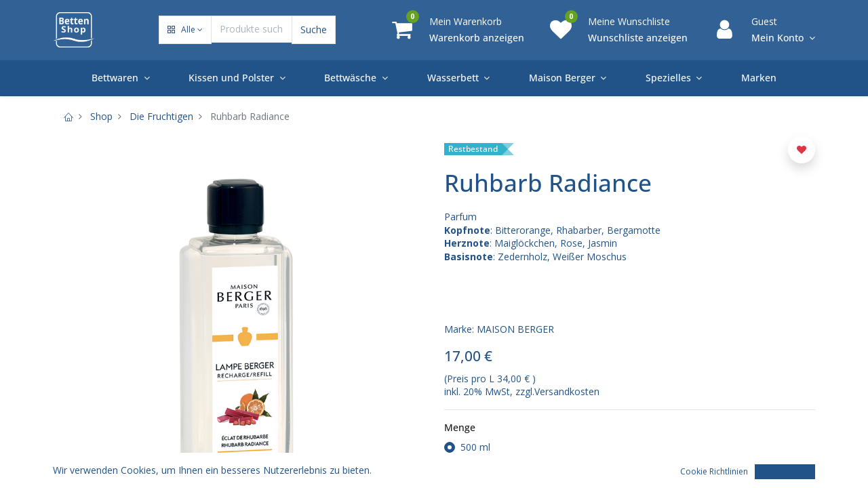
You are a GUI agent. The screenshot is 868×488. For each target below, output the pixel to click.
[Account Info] (783, 38)
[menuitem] (759, 78)
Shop (101, 116)
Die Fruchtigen (161, 116)
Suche (314, 29)
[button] (185, 30)
